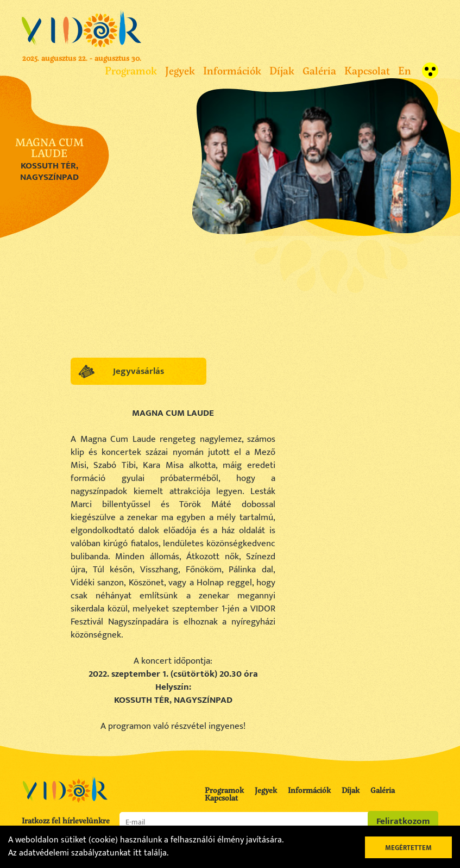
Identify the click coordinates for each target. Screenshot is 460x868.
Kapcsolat (367, 70)
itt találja (150, 853)
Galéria (319, 70)
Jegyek (180, 70)
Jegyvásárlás (138, 371)
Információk (232, 70)
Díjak (282, 70)
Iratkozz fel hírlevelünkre (66, 821)
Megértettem (408, 848)
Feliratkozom (403, 821)
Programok (131, 70)
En (405, 70)
